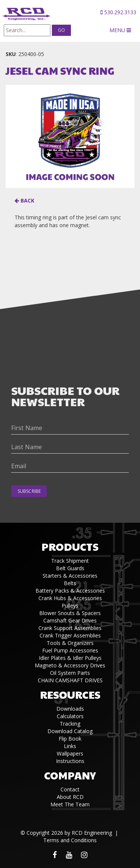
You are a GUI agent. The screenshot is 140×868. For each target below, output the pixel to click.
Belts (70, 583)
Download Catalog (70, 731)
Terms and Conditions (70, 840)
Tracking (70, 724)
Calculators (70, 716)
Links (70, 746)
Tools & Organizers (70, 643)
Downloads (70, 709)
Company (70, 775)
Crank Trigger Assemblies (70, 635)
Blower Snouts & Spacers (70, 613)
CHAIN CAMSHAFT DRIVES (70, 680)
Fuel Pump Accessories (70, 650)
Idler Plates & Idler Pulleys (70, 658)
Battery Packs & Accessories (70, 591)
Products (70, 546)
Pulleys (70, 606)
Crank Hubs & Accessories (70, 598)
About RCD (70, 797)
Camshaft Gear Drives (70, 620)
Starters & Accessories (70, 576)
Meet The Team (70, 804)
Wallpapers (70, 753)
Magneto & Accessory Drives (70, 665)
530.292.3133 (118, 12)
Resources (70, 694)
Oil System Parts (70, 673)
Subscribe (29, 491)
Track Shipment (70, 561)
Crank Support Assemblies (70, 628)
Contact (70, 789)
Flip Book (70, 739)
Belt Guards (70, 568)
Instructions (70, 761)
